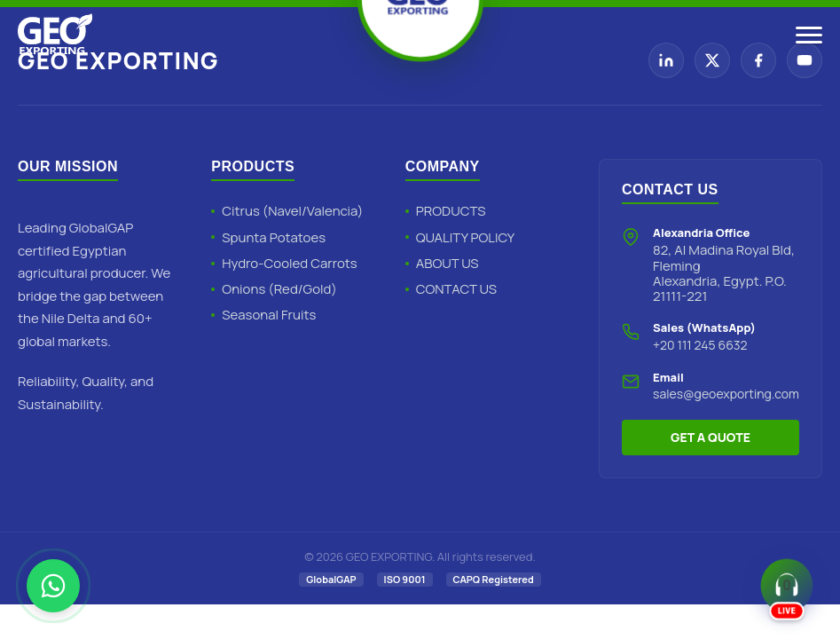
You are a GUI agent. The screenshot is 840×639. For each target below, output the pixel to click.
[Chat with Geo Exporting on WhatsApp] (53, 586)
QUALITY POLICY (465, 237)
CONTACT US (456, 289)
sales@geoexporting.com (726, 394)
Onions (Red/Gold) (279, 289)
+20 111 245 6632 (700, 345)
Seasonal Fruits (269, 315)
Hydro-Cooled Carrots (289, 263)
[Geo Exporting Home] (55, 35)
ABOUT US (447, 263)
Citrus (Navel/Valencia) (292, 211)
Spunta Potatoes (274, 237)
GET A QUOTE (710, 437)
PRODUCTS (451, 211)
